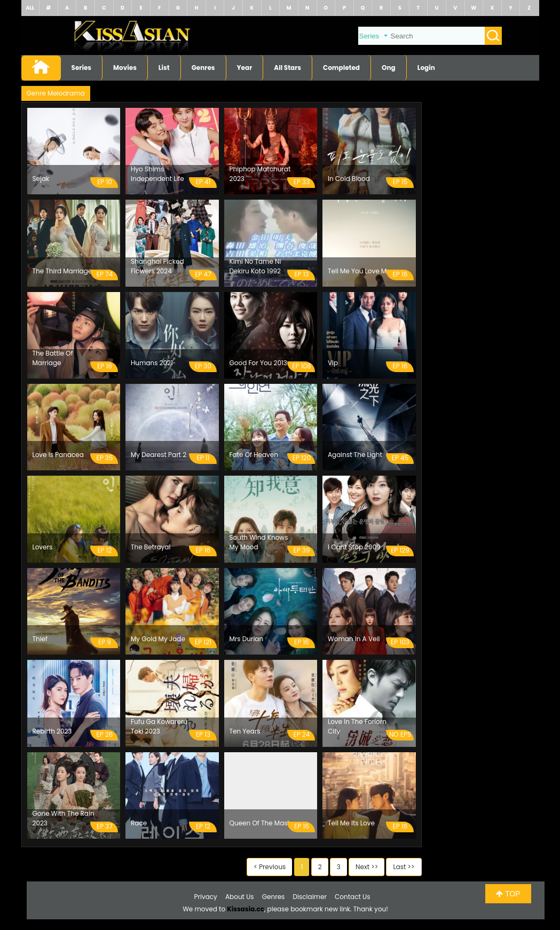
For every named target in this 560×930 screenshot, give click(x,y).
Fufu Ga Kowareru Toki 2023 (159, 726)
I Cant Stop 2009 (354, 547)
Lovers (43, 547)
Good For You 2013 (258, 363)
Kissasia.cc (246, 909)
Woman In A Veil (354, 639)
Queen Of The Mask (260, 823)
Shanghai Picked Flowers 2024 (157, 266)
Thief (40, 639)
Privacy (206, 897)
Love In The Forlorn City (357, 726)
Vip (333, 363)
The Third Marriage (62, 271)
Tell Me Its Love (351, 823)
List (164, 68)
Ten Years (245, 731)
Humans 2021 (152, 363)
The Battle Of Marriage (53, 358)
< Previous (270, 867)
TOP (508, 894)
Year (245, 68)
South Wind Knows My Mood (259, 542)
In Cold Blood (349, 179)
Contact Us (352, 897)
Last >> (404, 867)
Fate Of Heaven (254, 455)
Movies (125, 68)
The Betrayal (151, 547)
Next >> (367, 867)
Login (426, 68)
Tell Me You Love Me (359, 271)
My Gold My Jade (158, 639)
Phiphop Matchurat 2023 (260, 174)
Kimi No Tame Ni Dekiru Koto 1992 (255, 266)
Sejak (41, 179)
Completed (341, 68)
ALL (30, 8)
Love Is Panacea (58, 455)
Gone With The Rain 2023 (64, 818)
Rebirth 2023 (52, 731)
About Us (240, 897)
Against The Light (355, 455)
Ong (389, 68)
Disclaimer (310, 897)
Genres (203, 68)
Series (82, 68)
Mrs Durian (247, 639)
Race (139, 823)
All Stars (287, 68)
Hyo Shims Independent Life (157, 174)
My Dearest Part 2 (159, 455)
